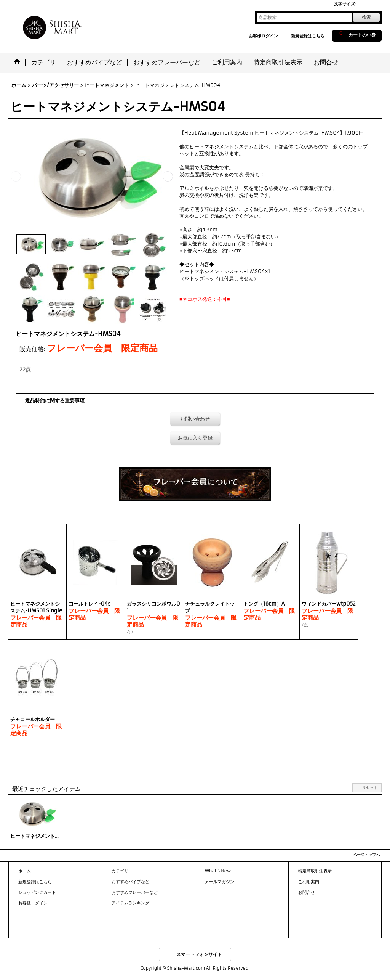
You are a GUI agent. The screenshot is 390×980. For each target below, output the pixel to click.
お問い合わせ (195, 419)
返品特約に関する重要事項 (55, 401)
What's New (218, 871)
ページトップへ (366, 855)
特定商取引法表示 (315, 871)
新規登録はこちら (308, 36)
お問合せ (307, 892)
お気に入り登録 (195, 438)
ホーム (25, 871)
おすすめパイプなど (130, 882)
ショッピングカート (37, 892)
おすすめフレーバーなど (135, 892)
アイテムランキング (130, 903)
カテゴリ (120, 871)
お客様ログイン (263, 36)
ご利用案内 (309, 882)
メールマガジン (220, 882)
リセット (370, 788)
